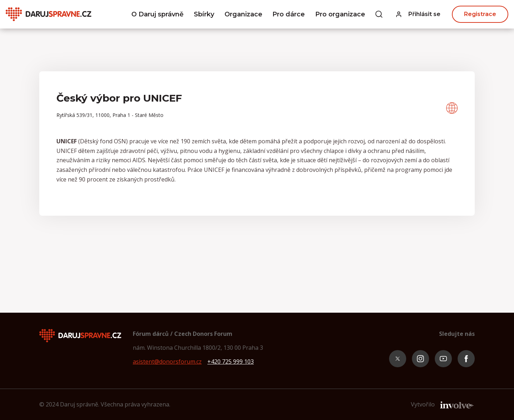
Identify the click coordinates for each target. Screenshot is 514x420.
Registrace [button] (480, 14)
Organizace (243, 14)
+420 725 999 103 (231, 362)
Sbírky (204, 14)
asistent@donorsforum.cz (167, 362)
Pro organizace (340, 14)
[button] (418, 14)
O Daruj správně (157, 14)
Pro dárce (289, 14)
